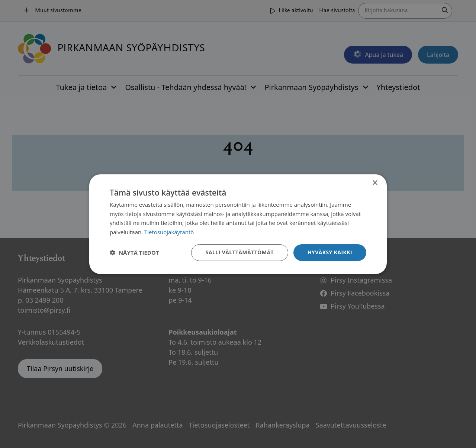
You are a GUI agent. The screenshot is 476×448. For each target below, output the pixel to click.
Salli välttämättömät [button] (240, 252)
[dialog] (238, 224)
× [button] (375, 183)
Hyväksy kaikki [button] (330, 252)
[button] (134, 252)
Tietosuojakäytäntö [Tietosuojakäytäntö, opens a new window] (169, 232)
